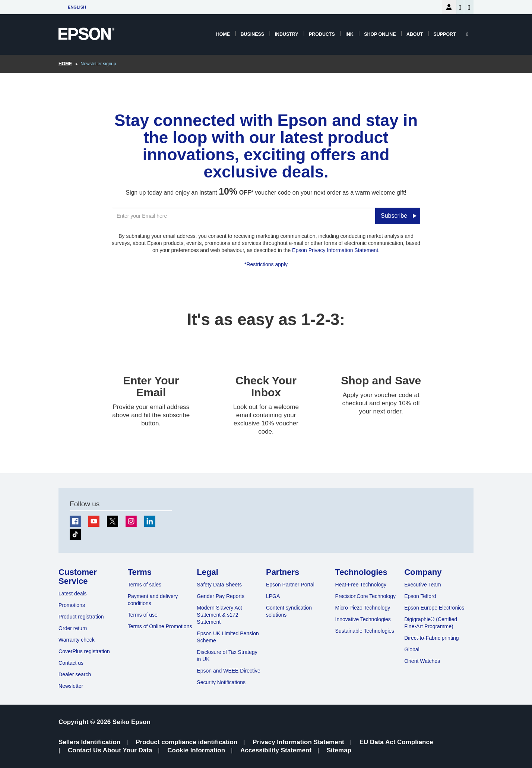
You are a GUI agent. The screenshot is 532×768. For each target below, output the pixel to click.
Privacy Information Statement (298, 742)
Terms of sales (145, 585)
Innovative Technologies (363, 619)
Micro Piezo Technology (363, 608)
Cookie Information (196, 750)
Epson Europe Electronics (434, 608)
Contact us (71, 663)
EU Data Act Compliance (396, 742)
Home (223, 34)
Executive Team (423, 585)
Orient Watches (422, 661)
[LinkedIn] (150, 521)
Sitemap (339, 750)
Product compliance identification (186, 742)
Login (449, 7)
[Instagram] (131, 521)
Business (252, 34)
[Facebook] (75, 521)
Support (445, 34)
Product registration (81, 617)
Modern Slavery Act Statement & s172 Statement (219, 615)
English (77, 7)
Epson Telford (420, 596)
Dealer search (75, 674)
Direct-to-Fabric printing (431, 638)
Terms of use (143, 615)
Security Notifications (221, 682)
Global (412, 649)
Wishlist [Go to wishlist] (460, 7)
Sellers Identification (89, 742)
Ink (349, 34)
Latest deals (73, 594)
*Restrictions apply (266, 264)
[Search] (467, 34)
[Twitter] (113, 521)
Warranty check (77, 640)
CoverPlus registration (84, 651)
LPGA (273, 596)
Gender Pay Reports (221, 596)
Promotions (72, 605)
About (415, 34)
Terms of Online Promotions (160, 626)
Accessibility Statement (276, 750)
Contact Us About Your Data (110, 750)
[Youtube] (94, 521)
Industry (287, 34)
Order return (73, 628)
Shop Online (380, 34)
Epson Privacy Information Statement (335, 250)
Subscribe (394, 216)
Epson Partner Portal (290, 585)
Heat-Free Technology (361, 585)
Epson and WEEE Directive (228, 671)
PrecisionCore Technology (365, 596)
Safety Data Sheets (219, 585)
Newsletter (71, 686)
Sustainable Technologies (365, 631)
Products (322, 34)
